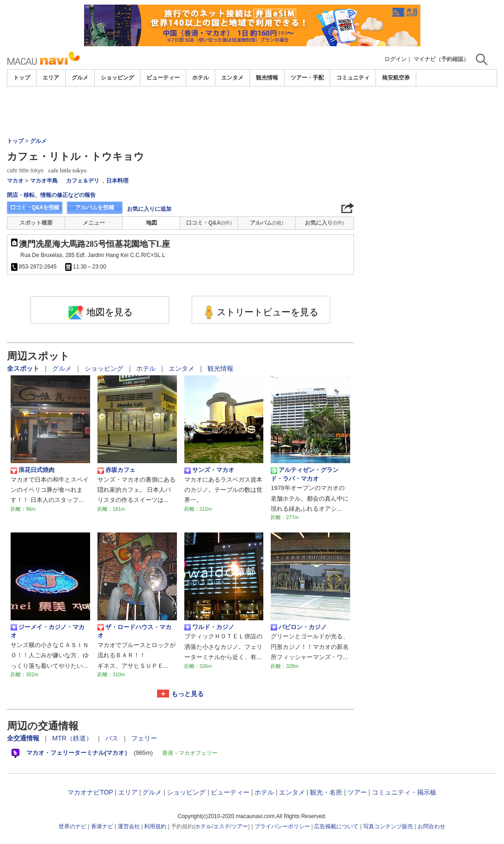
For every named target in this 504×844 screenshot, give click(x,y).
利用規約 (155, 826)
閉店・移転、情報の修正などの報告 (51, 195)
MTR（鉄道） (73, 738)
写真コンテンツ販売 (388, 826)
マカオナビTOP (90, 792)
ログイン (395, 59)
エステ (222, 826)
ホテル (200, 78)
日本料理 (117, 181)
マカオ (15, 181)
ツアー (357, 792)
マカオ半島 (44, 181)
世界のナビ (73, 826)
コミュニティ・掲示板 (404, 792)
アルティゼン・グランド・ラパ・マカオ (305, 474)
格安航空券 (396, 78)
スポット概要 (36, 223)
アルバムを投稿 (95, 208)
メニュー (94, 223)
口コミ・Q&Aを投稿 (35, 208)
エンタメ (232, 78)
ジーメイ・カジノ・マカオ (48, 631)
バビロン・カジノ (299, 627)
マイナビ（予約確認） (441, 59)
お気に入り (324, 223)
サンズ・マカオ (209, 470)
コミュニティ (353, 78)
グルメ (80, 78)
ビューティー (163, 78)
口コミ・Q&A (209, 223)
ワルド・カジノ (209, 627)
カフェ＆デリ (83, 181)
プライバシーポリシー (282, 826)
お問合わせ (431, 826)
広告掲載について (336, 826)
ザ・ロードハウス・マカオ (134, 631)
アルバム (267, 223)
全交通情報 (24, 738)
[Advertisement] (252, 112)
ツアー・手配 (307, 78)
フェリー (144, 738)
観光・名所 (326, 792)
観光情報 (267, 78)
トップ (22, 78)
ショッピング (117, 78)
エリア (51, 78)
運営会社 (129, 826)
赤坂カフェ (116, 470)
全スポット (24, 368)
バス (113, 738)
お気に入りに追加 (149, 209)
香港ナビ (102, 826)
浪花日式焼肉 (33, 470)
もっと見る (188, 694)
